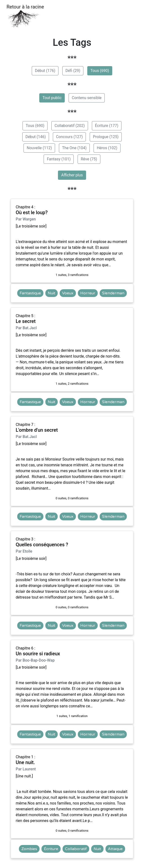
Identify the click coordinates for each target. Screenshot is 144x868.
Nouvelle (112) (39, 148)
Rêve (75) (89, 159)
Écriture (51, 849)
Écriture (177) (107, 126)
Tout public (52, 98)
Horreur (88, 293)
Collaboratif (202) (70, 126)
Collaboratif (76, 849)
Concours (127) (69, 137)
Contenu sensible (87, 98)
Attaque (115, 849)
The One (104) (74, 148)
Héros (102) (107, 148)
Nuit (52, 293)
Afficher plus (72, 175)
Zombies (29, 849)
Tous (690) (100, 71)
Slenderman (113, 293)
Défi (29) (73, 71)
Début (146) (36, 137)
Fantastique (30, 293)
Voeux (68, 293)
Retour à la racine (25, 16)
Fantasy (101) (59, 159)
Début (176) (45, 71)
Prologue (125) (106, 137)
